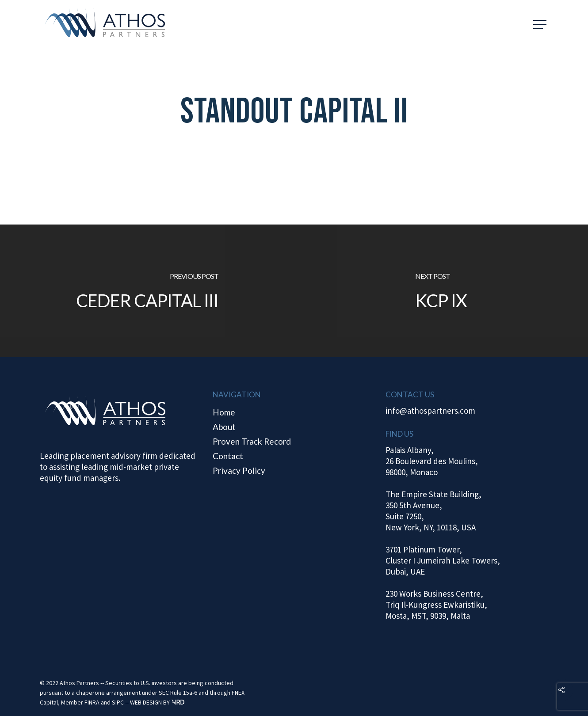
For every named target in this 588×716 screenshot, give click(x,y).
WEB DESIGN (146, 702)
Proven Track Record (252, 441)
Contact (228, 456)
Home (224, 412)
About (224, 427)
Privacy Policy (239, 470)
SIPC (118, 702)
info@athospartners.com (430, 411)
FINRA (92, 702)
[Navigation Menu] (541, 24)
